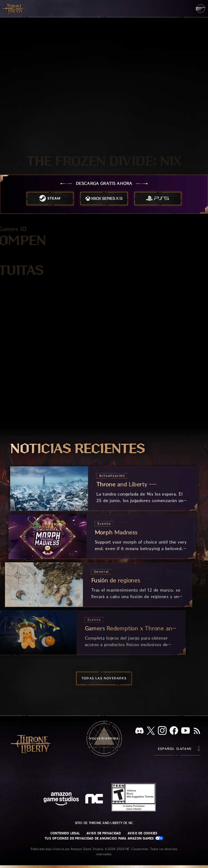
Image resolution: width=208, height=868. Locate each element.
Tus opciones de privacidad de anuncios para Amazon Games (104, 838)
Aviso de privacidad (104, 833)
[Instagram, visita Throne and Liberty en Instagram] (162, 731)
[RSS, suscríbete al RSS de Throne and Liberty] (197, 731)
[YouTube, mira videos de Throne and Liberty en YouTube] (186, 731)
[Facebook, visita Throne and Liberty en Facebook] (174, 731)
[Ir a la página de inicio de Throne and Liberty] (14, 8)
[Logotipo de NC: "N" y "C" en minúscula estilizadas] (95, 799)
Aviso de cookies (143, 833)
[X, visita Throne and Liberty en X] (151, 731)
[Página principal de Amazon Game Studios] (61, 800)
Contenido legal (65, 833)
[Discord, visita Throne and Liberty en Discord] (139, 731)
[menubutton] (201, 9)
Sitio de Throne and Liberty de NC (104, 823)
